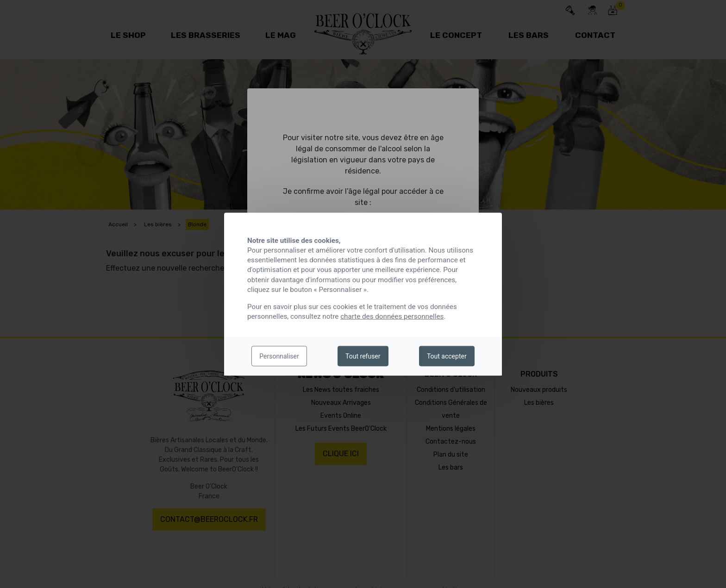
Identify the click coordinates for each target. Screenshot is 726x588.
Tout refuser (363, 356)
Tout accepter (447, 356)
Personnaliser (279, 356)
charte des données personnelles (392, 316)
